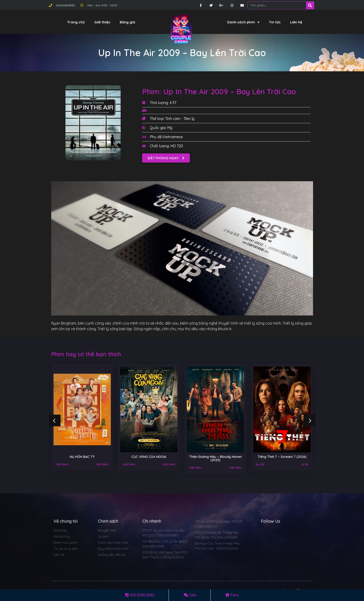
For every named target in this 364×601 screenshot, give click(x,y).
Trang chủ (76, 22)
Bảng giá (127, 22)
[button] (166, 158)
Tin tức (275, 22)
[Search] (310, 5)
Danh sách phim (243, 22)
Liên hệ (296, 22)
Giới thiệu (102, 22)
